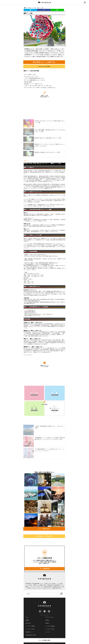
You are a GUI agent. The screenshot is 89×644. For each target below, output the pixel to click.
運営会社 (27, 620)
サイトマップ (48, 632)
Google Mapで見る (44, 66)
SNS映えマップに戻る (44, 536)
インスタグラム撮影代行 (50, 626)
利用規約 (47, 620)
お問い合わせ (28, 623)
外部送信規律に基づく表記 (31, 635)
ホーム (27, 617)
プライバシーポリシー (50, 617)
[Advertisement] (44, 149)
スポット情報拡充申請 (44, 586)
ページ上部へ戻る (45, 640)
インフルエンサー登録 (50, 629)
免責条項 (47, 623)
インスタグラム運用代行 (30, 626)
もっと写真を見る (44, 529)
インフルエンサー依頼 (30, 629)
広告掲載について (29, 632)
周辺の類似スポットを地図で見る (44, 62)
